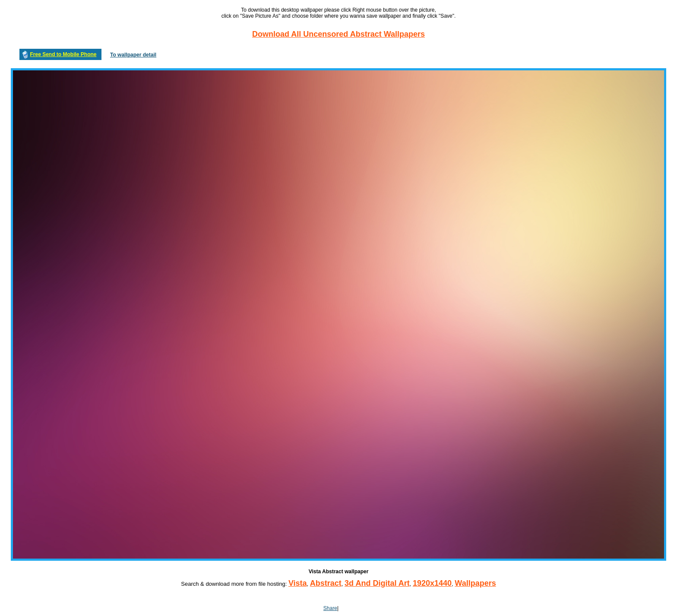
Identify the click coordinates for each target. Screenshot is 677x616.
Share (330, 608)
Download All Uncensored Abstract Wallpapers (338, 34)
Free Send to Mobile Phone (63, 54)
